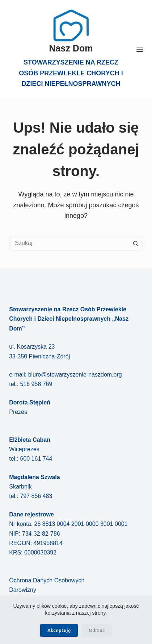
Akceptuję (59, 630)
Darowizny (23, 590)
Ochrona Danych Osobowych (47, 580)
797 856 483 (36, 496)
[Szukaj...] (69, 243)
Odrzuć (97, 630)
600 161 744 (36, 459)
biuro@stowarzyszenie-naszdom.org (75, 375)
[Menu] (140, 49)
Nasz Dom (71, 48)
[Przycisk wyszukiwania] (136, 243)
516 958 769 (36, 384)
